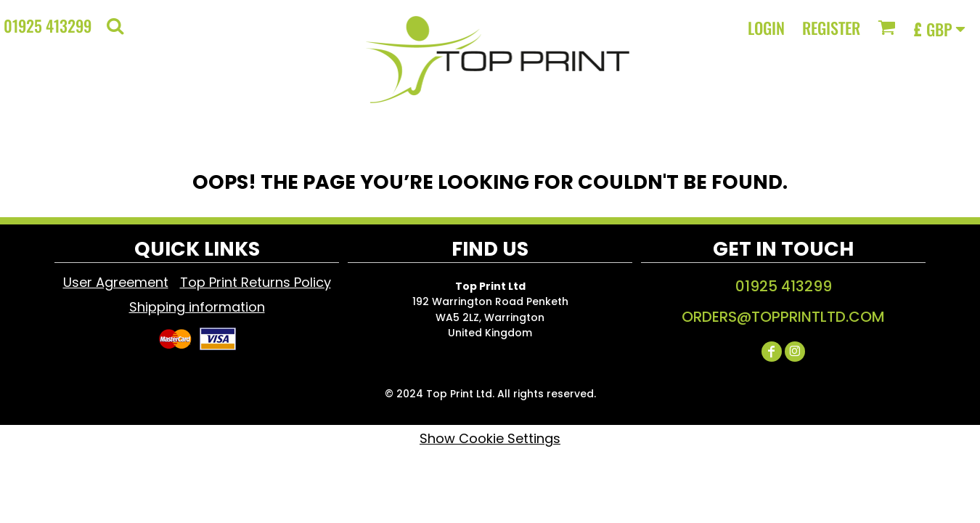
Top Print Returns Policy (256, 282)
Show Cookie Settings (490, 438)
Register (831, 28)
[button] (115, 26)
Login (766, 28)
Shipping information (197, 307)
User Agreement (116, 282)
